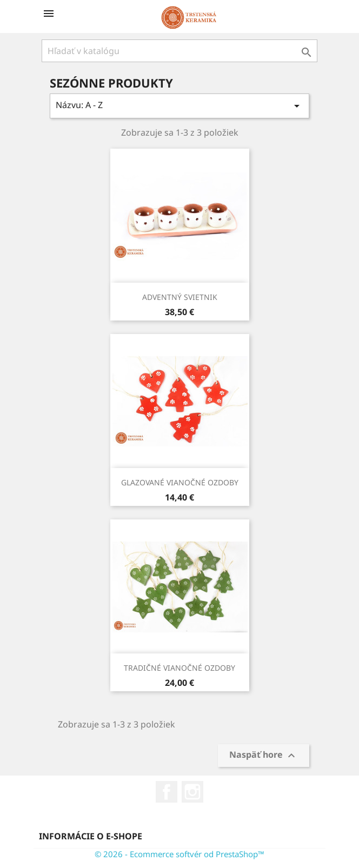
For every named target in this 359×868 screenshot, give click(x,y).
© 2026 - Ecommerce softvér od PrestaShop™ (179, 854)
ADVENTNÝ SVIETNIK (180, 297)
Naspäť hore (264, 756)
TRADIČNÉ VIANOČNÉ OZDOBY (179, 668)
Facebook (167, 792)
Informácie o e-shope (91, 836)
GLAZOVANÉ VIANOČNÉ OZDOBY (180, 482)
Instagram (192, 792)
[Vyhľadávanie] (179, 51)
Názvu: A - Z (179, 106)
